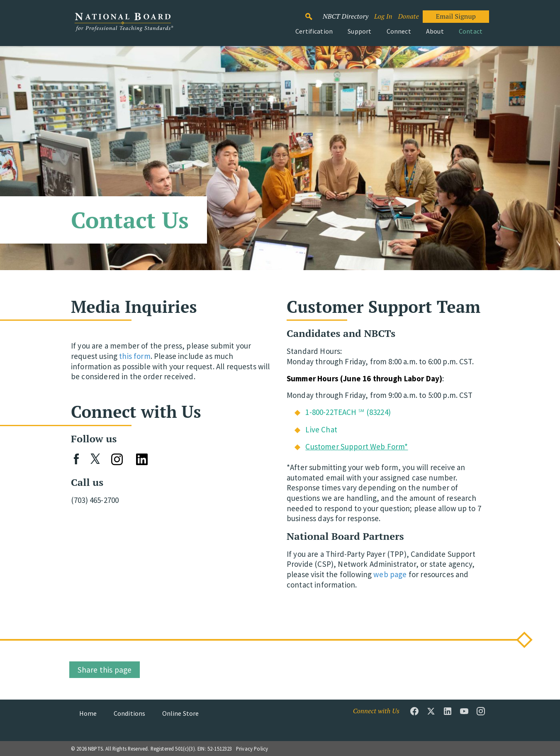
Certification (314, 31)
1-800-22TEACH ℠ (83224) (348, 412)
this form (135, 356)
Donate (408, 16)
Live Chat (321, 429)
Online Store (181, 713)
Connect (399, 31)
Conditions (130, 713)
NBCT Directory (346, 16)
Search (313, 13)
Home (88, 713)
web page (390, 574)
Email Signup (456, 16)
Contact (471, 31)
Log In (383, 16)
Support (359, 31)
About (435, 31)
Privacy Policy (252, 749)
